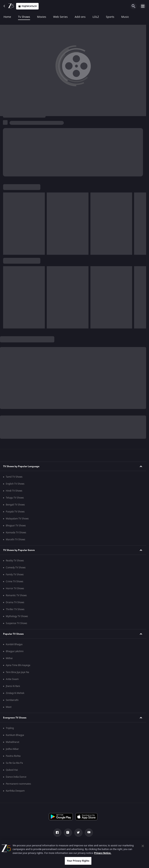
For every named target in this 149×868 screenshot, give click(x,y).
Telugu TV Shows (15, 498)
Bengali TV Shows (15, 505)
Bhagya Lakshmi (15, 651)
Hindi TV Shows (14, 491)
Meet (9, 707)
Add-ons (80, 17)
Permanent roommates (18, 784)
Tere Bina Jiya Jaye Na (17, 672)
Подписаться (27, 6)
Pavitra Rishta (13, 756)
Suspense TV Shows (16, 623)
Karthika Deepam (15, 791)
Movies (42, 17)
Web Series (60, 17)
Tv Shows (24, 17)
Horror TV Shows (15, 588)
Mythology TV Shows (17, 616)
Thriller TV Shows (15, 609)
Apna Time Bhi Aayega (18, 665)
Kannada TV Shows (16, 533)
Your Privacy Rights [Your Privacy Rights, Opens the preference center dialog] (78, 861)
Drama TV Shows (15, 602)
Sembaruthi (12, 700)
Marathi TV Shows (16, 540)
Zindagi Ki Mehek (15, 693)
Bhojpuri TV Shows (16, 526)
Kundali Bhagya (14, 644)
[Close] (143, 846)
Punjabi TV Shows (15, 512)
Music (125, 17)
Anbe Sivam (12, 679)
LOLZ (96, 17)
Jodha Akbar (12, 749)
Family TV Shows (15, 575)
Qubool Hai (12, 770)
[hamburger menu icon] (143, 6)
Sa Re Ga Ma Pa (14, 763)
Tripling (10, 728)
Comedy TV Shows (16, 568)
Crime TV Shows (15, 582)
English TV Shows (15, 484)
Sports (110, 17)
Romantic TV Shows (16, 595)
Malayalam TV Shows (17, 519)
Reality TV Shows (15, 561)
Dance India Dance (16, 777)
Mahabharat (13, 742)
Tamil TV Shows (14, 477)
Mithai (9, 658)
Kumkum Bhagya (15, 735)
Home (7, 17)
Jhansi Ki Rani (13, 686)
